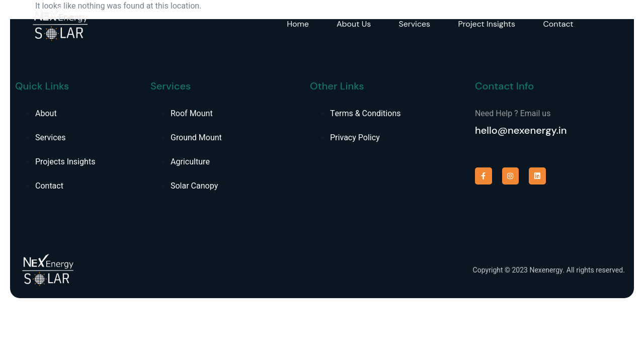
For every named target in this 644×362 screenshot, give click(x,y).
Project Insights (488, 24)
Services (415, 24)
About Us (354, 24)
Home (298, 24)
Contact (560, 24)
